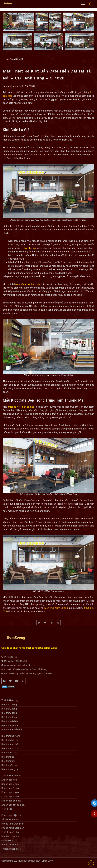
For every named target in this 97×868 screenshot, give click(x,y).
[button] (93, 59)
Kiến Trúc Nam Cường (56, 608)
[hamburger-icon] (83, 4)
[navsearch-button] (91, 4)
